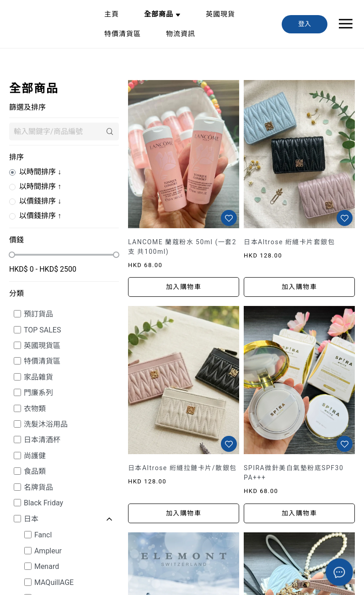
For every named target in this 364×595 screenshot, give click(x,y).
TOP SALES (43, 330)
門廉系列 (38, 393)
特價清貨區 (42, 361)
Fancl (43, 535)
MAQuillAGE (54, 582)
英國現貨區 (42, 346)
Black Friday (43, 503)
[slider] (12, 255)
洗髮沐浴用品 (46, 424)
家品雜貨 (38, 377)
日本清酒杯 (42, 440)
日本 (31, 519)
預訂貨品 (38, 314)
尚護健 (35, 456)
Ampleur (48, 551)
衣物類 (35, 409)
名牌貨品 (38, 487)
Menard (47, 566)
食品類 (35, 471)
